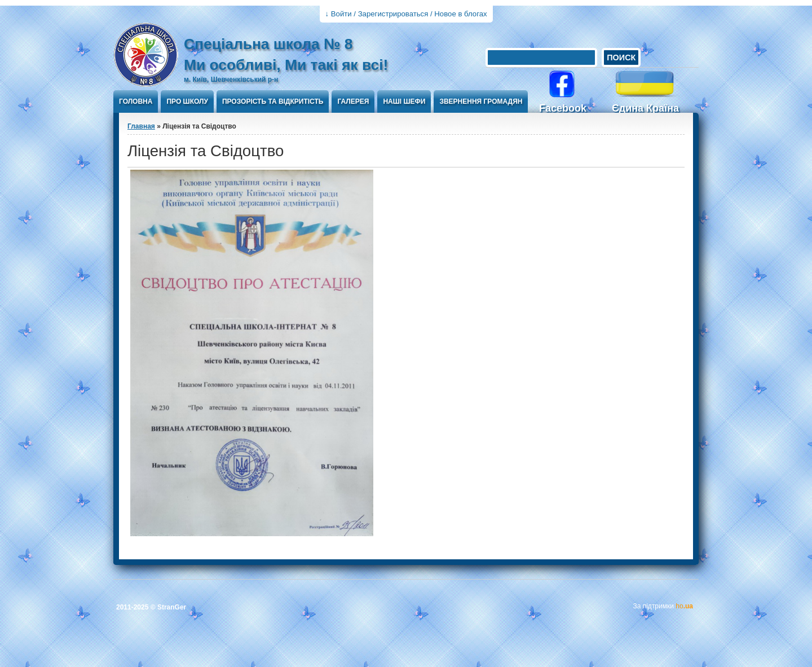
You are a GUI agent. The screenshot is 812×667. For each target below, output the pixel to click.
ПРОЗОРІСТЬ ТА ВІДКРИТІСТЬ (273, 101)
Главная (141, 126)
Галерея (353, 101)
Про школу (187, 101)
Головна (136, 101)
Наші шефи (404, 101)
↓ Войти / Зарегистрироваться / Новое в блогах (406, 14)
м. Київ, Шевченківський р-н (231, 79)
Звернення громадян (481, 101)
